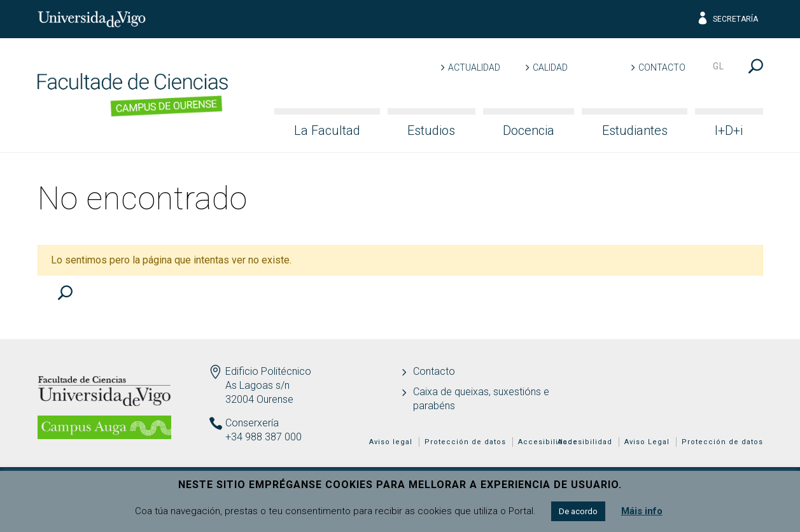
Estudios (431, 130)
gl (719, 66)
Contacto (662, 67)
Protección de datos (722, 442)
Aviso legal (391, 442)
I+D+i (729, 130)
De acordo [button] (578, 511)
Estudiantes (635, 130)
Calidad (550, 67)
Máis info (642, 511)
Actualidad (474, 67)
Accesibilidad (585, 442)
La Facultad (327, 130)
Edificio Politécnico (268, 371)
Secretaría (727, 19)
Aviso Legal (647, 442)
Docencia (529, 130)
